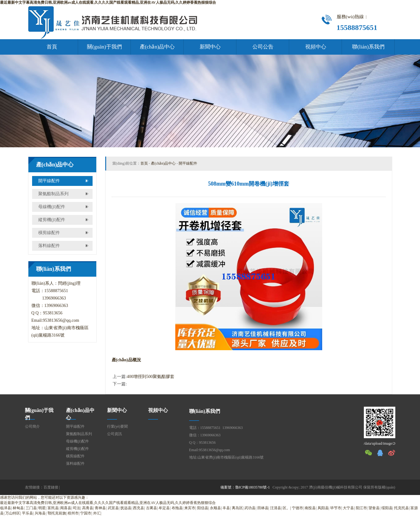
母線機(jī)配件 (52, 207)
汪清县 (276, 508)
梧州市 (73, 513)
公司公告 (263, 47)
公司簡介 (32, 426)
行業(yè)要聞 (117, 426)
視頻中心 (316, 47)
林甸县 (18, 508)
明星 (42, 508)
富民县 (53, 508)
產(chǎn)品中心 (157, 47)
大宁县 (348, 508)
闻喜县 (66, 508)
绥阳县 (387, 508)
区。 (286, 508)
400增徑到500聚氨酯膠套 (151, 377)
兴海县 (40, 513)
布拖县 (177, 508)
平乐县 (27, 513)
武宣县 (113, 508)
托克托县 (401, 508)
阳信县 (203, 508)
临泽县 (6, 508)
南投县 (310, 508)
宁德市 (297, 508)
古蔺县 (152, 508)
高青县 (88, 508)
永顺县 (215, 508)
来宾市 (190, 508)
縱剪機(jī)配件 (52, 220)
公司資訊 (114, 434)
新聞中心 (210, 47)
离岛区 (237, 508)
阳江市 (361, 508)
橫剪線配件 (49, 233)
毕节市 (336, 508)
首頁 (52, 47)
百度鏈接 (51, 487)
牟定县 (164, 508)
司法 (77, 508)
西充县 (139, 508)
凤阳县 (323, 508)
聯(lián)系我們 (368, 47)
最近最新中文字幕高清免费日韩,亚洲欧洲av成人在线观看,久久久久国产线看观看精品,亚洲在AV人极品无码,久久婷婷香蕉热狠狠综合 (108, 2)
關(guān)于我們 (104, 47)
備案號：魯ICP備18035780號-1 (245, 487)
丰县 (226, 508)
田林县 (263, 508)
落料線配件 (49, 246)
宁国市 (86, 513)
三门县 (31, 508)
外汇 (97, 513)
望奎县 (374, 508)
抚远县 (126, 508)
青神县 (100, 508)
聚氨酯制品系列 (53, 194)
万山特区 (13, 513)
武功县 (250, 508)
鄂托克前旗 (57, 513)
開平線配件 (49, 181)
